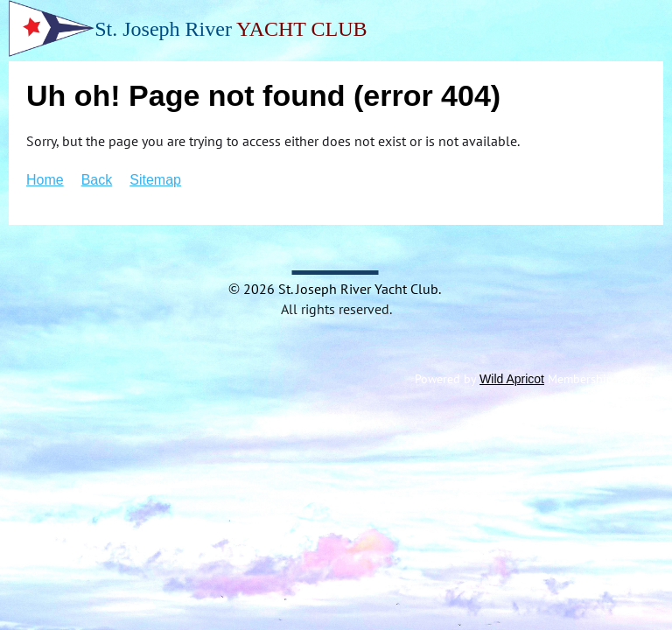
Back (97, 180)
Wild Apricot (512, 379)
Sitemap (155, 180)
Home (45, 180)
